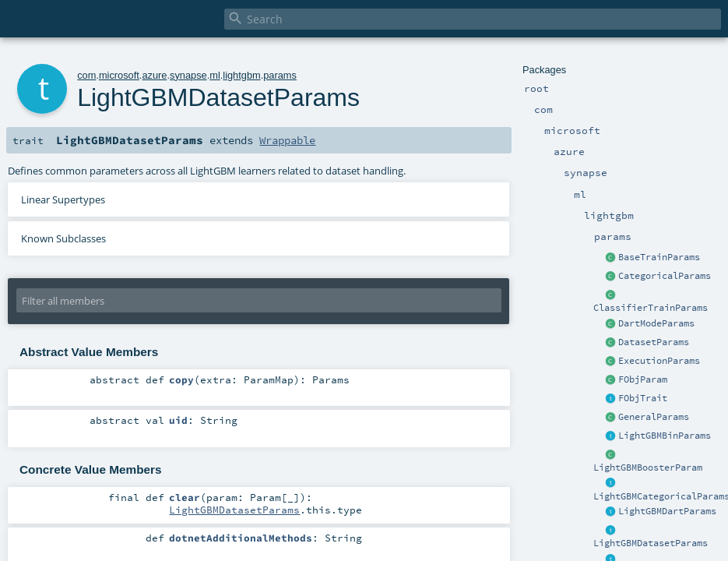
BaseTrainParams (659, 257)
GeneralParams (654, 417)
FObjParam (643, 379)
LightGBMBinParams (665, 436)
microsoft (119, 75)
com (86, 75)
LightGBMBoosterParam (648, 467)
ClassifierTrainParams (651, 308)
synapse (188, 75)
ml (215, 75)
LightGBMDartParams (667, 511)
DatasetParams (654, 342)
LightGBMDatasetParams (651, 543)
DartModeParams (656, 323)
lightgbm (241, 75)
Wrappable (287, 140)
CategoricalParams (665, 276)
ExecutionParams (659, 361)
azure (154, 75)
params (280, 75)
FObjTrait (643, 398)
